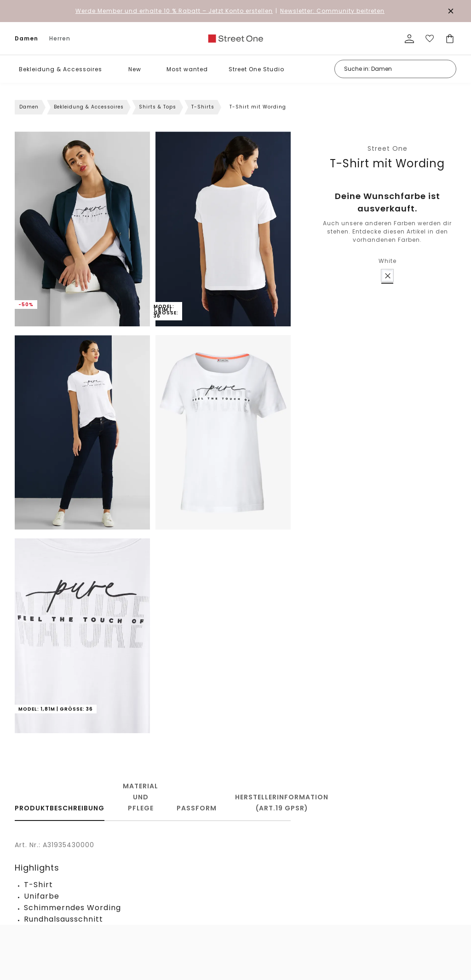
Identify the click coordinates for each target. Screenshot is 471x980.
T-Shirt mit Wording (387, 163)
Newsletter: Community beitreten (332, 11)
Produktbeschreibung (60, 808)
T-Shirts (203, 107)
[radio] (387, 275)
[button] (109, 69)
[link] (235, 39)
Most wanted (187, 69)
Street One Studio (256, 69)
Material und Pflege (141, 797)
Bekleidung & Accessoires (60, 69)
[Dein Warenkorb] (450, 39)
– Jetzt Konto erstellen (174, 11)
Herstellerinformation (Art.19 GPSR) (282, 803)
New (135, 69)
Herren (60, 38)
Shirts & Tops (158, 107)
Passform (197, 808)
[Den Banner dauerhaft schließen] (451, 11)
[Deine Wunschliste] (430, 39)
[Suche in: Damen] (395, 69)
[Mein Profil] (409, 39)
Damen (26, 38)
